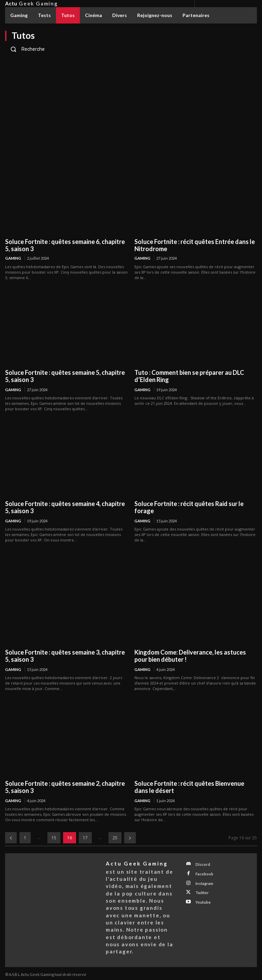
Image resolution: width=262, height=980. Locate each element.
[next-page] (130, 837)
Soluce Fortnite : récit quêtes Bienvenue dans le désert (189, 787)
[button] (131, 49)
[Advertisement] (131, 108)
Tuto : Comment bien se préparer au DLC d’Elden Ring (189, 376)
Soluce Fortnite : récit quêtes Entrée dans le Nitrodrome (195, 245)
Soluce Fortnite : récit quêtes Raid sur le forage (189, 507)
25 (115, 837)
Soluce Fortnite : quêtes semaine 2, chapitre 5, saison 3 (65, 787)
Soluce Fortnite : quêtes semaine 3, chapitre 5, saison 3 (65, 655)
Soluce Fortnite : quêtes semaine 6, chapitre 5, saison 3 (65, 245)
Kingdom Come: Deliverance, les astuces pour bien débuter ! (190, 655)
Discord (202, 864)
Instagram (203, 881)
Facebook (203, 872)
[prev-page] (11, 837)
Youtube (202, 899)
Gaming (13, 258)
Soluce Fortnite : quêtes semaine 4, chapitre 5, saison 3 (65, 507)
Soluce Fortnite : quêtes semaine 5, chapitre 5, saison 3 (65, 376)
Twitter (201, 890)
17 (85, 837)
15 (54, 837)
